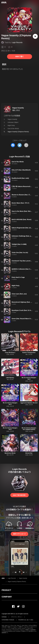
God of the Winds (13, 129)
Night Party (11, 125)
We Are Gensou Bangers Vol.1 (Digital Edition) (29, 429)
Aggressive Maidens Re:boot (29, 403)
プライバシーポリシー (17, 617)
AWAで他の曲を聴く (19, 495)
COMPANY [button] (7, 597)
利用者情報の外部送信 (8, 620)
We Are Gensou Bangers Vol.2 (10, 429)
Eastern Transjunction (29, 353)
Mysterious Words (10, 453)
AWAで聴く (19, 57)
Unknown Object (13, 122)
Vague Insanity (18, 108)
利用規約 (4, 617)
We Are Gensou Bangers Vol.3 (29, 378)
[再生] (35, 36)
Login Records (17, 42)
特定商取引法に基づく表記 (26, 620)
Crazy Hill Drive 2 (10, 353)
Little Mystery (10, 378)
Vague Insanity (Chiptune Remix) (17, 582)
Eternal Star (29, 453)
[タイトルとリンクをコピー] (26, 145)
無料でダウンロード (19, 534)
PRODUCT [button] (6, 590)
